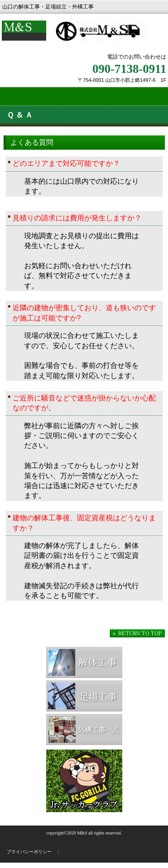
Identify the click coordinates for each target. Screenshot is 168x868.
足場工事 (84, 696)
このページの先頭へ (137, 633)
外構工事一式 (84, 729)
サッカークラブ (84, 781)
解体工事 (84, 662)
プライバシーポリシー (29, 852)
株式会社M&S (84, 37)
